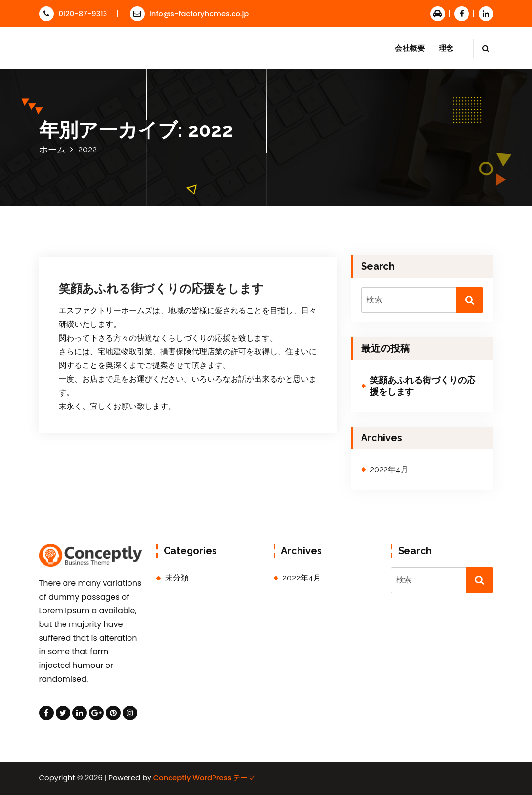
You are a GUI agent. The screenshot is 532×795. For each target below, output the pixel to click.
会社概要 (410, 48)
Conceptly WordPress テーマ (204, 778)
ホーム (52, 149)
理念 (446, 48)
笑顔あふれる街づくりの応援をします (161, 289)
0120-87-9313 (73, 13)
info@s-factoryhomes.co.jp (190, 13)
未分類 (177, 578)
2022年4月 (389, 469)
